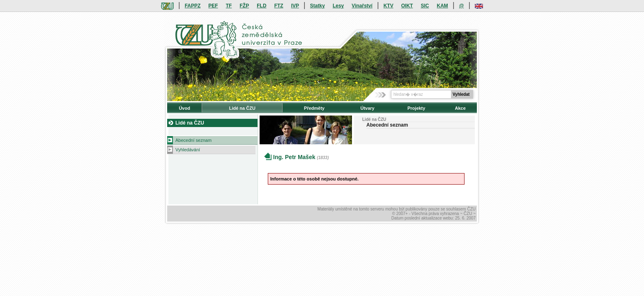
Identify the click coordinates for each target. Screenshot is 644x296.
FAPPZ (193, 6)
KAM (443, 6)
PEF (213, 6)
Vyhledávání (188, 150)
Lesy (338, 6)
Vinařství (362, 6)
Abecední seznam (193, 140)
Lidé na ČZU (242, 108)
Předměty (314, 108)
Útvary (367, 108)
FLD (261, 6)
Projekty (416, 108)
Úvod (184, 108)
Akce (460, 108)
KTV (389, 6)
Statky (317, 6)
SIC (425, 6)
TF (229, 6)
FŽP (245, 6)
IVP (295, 6)
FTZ (279, 6)
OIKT (407, 6)
